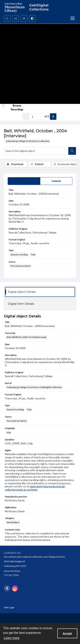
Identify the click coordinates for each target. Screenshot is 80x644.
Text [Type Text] (33, 255)
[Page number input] (37, 117)
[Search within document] (72, 151)
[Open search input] (7, 18)
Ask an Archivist (12, 571)
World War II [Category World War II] (13, 522)
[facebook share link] (7, 588)
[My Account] (24, 18)
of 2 (47, 116)
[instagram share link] (15, 588)
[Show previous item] (26, 117)
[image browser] (14, 108)
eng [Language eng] (9, 432)
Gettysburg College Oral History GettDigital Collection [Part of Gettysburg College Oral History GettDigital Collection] (34, 387)
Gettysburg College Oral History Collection (28, 141)
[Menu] (73, 18)
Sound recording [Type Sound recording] (19, 255)
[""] (40, 8)
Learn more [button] (12, 638)
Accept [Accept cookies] (67, 633)
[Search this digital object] (36, 151)
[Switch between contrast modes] (32, 18)
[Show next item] (53, 117)
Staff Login (9, 607)
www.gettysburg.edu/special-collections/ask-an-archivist (35, 488)
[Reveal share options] (16, 18)
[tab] (24, 181)
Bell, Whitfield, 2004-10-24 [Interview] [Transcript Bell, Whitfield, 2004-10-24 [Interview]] (26, 337)
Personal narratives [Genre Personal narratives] (21, 266)
